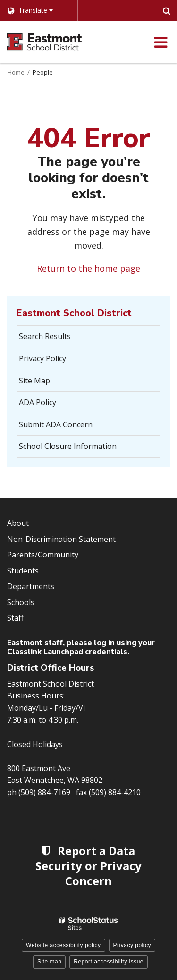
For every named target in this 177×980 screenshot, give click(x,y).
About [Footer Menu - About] (18, 523)
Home (16, 72)
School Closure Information (68, 446)
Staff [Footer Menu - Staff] (15, 618)
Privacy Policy (42, 358)
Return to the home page (88, 268)
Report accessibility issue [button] (109, 962)
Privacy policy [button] (132, 945)
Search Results (45, 336)
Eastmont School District (74, 313)
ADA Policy (38, 402)
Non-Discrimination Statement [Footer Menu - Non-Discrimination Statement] (61, 539)
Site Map (34, 381)
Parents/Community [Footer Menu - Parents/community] (43, 555)
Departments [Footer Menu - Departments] (31, 586)
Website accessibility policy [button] (63, 945)
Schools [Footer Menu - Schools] (21, 602)
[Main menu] (160, 42)
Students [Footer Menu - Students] (23, 571)
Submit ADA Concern (56, 424)
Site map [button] (49, 962)
